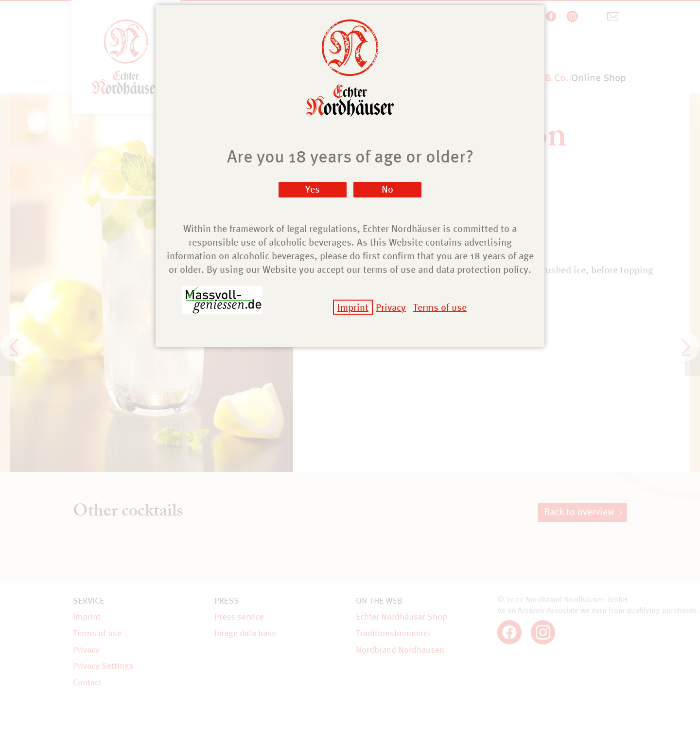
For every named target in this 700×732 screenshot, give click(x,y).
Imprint (353, 307)
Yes (313, 189)
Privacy (391, 307)
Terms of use (440, 307)
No (387, 189)
